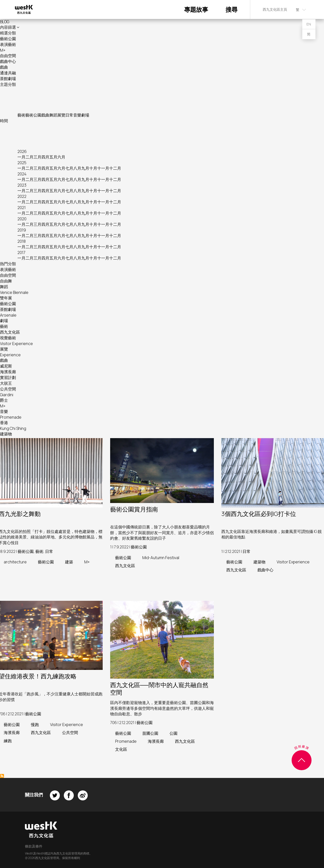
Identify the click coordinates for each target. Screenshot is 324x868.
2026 (22, 151)
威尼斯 (6, 366)
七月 (69, 168)
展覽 (61, 115)
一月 (21, 157)
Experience (10, 355)
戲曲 (4, 67)
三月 (37, 157)
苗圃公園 (150, 733)
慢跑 (35, 725)
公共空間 (8, 389)
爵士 (4, 400)
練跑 (8, 741)
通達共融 (8, 73)
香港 (4, 423)
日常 (69, 115)
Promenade (11, 417)
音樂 (77, 115)
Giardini (7, 395)
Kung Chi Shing (13, 428)
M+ (3, 50)
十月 (93, 168)
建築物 (6, 434)
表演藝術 (8, 44)
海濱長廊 (8, 372)
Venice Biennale (14, 292)
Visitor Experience (16, 344)
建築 (69, 562)
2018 (22, 241)
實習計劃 (8, 377)
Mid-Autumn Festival (161, 558)
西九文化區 (10, 332)
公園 (173, 733)
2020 (22, 219)
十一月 (103, 168)
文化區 (121, 749)
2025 (22, 163)
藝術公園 (8, 39)
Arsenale (8, 315)
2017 (21, 252)
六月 (61, 157)
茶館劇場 (8, 79)
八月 (77, 168)
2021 (22, 208)
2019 (22, 230)
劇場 (85, 115)
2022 (22, 196)
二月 (29, 157)
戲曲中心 (8, 61)
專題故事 (196, 9)
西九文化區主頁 (275, 9)
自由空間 (8, 56)
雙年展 (6, 298)
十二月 (115, 168)
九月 (85, 168)
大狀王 (6, 383)
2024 (22, 174)
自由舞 (6, 281)
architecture (15, 562)
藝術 (21, 115)
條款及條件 (34, 846)
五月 (53, 157)
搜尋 (232, 9)
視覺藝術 (8, 338)
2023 (22, 185)
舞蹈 (53, 115)
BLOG (5, 22)
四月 (45, 157)
